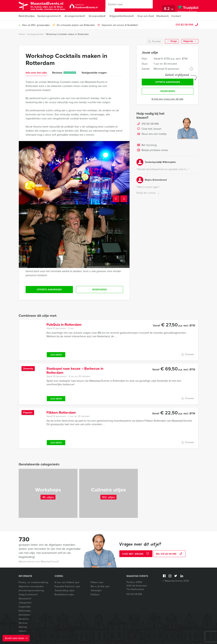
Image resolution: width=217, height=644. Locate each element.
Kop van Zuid (152, 16)
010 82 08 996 (185, 25)
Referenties (25, 611)
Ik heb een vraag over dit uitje (167, 100)
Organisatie (25, 607)
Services (23, 623)
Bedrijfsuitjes (27, 16)
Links (21, 635)
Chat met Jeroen (149, 130)
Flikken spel (97, 582)
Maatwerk (169, 16)
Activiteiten (24, 615)
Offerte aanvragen (168, 83)
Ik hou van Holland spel (67, 582)
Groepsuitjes (99, 16)
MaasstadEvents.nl (50, 6)
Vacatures (24, 619)
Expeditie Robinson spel (67, 586)
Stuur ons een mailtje (152, 135)
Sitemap (23, 627)
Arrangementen (76, 16)
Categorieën (25, 603)
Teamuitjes (96, 590)
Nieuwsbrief (25, 599)
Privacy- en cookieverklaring (33, 582)
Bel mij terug (147, 146)
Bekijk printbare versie (152, 152)
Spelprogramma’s (49, 16)
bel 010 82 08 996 (169, 554)
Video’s (23, 631)
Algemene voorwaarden (31, 586)
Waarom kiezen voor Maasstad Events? (39, 562)
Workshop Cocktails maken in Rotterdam (67, 34)
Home (22, 34)
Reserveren (168, 92)
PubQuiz (95, 595)
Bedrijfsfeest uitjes (64, 595)
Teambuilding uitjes (65, 590)
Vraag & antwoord (28, 595)
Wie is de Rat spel (100, 586)
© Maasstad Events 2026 (176, 581)
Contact (183, 16)
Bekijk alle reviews (148, 194)
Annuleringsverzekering (31, 590)
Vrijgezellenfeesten (126, 16)
